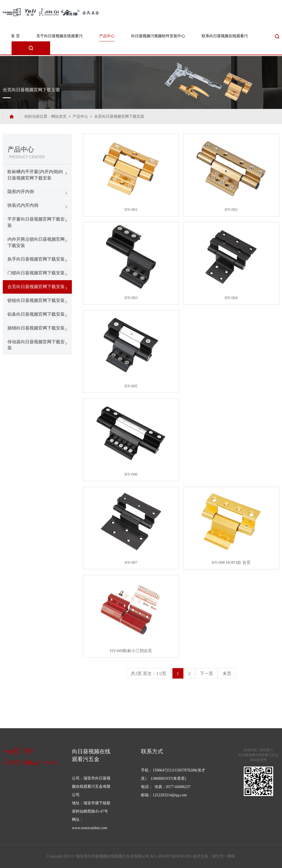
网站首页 (59, 116)
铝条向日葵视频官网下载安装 (36, 314)
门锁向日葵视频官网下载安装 (36, 273)
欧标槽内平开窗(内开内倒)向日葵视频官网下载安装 (35, 175)
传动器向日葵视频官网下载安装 (36, 345)
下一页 (207, 673)
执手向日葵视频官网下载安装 (36, 259)
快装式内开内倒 (23, 205)
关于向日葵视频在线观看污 (59, 36)
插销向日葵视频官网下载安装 (36, 328)
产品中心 (107, 36)
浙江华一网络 (224, 856)
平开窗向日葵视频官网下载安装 (36, 222)
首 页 (15, 36)
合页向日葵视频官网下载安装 (119, 116)
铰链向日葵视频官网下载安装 (36, 300)
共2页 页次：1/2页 (148, 673)
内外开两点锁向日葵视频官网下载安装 (36, 242)
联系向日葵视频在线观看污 (225, 36)
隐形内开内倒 (21, 191)
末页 (227, 673)
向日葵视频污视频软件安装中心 (158, 36)
